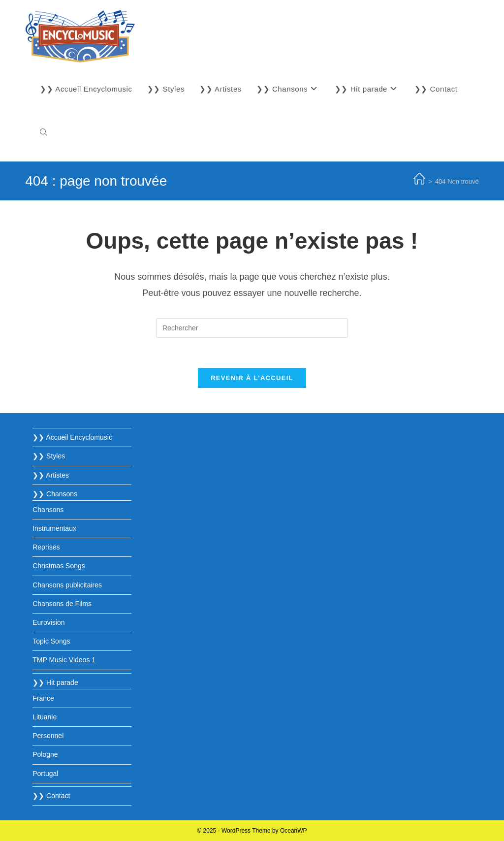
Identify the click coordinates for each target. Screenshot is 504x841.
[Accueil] (419, 181)
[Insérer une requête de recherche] (252, 328)
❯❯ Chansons (55, 494)
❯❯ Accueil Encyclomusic (72, 437)
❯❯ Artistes (51, 475)
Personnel (48, 736)
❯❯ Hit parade (55, 682)
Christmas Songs (59, 566)
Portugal (45, 774)
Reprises (46, 547)
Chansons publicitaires (67, 585)
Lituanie (45, 717)
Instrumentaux (54, 528)
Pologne (45, 754)
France (43, 698)
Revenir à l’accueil (252, 378)
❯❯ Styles (49, 456)
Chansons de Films (62, 604)
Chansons (48, 510)
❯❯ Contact (51, 796)
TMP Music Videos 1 (64, 660)
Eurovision (48, 622)
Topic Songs (51, 641)
